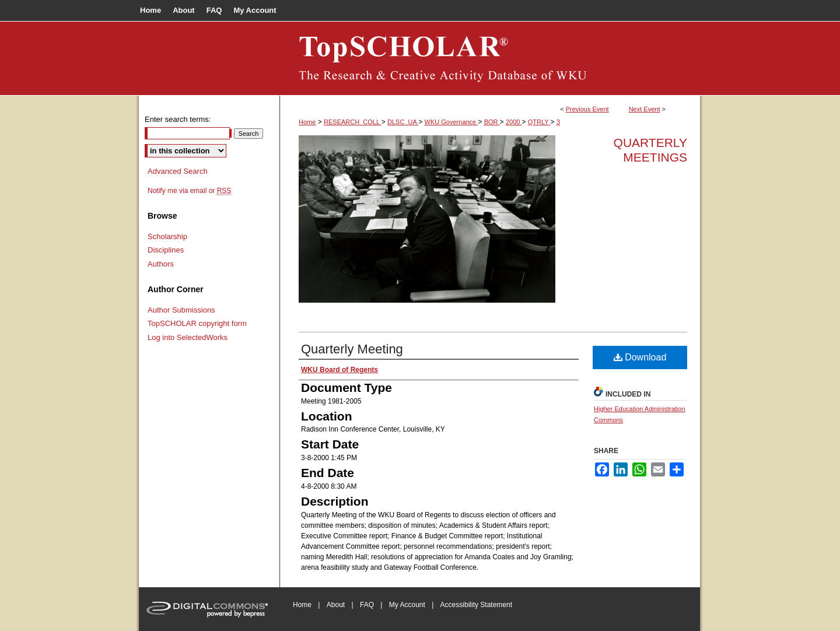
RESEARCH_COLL (353, 122)
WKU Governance (452, 122)
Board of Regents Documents (490, 58)
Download (640, 357)
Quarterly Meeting (352, 349)
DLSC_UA (403, 122)
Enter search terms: (178, 119)
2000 (514, 122)
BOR (492, 122)
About (336, 605)
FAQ (367, 605)
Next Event (645, 109)
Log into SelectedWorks (188, 337)
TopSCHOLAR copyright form (197, 323)
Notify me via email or (189, 191)
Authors (161, 264)
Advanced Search (178, 171)
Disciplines (166, 250)
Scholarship (167, 236)
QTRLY (539, 122)
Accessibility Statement (476, 605)
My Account (407, 605)
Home (307, 122)
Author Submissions (181, 310)
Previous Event (587, 109)
